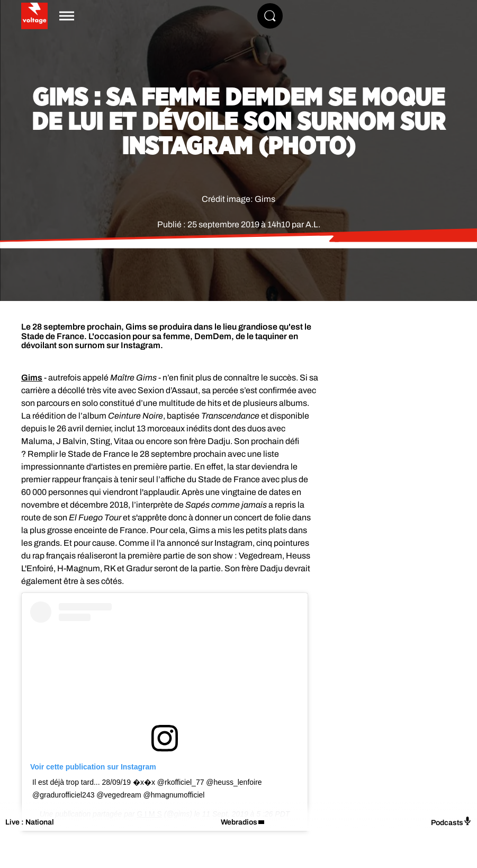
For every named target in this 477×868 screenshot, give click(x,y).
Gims (32, 378)
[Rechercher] (270, 16)
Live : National (30, 822)
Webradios (239, 822)
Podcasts (451, 822)
